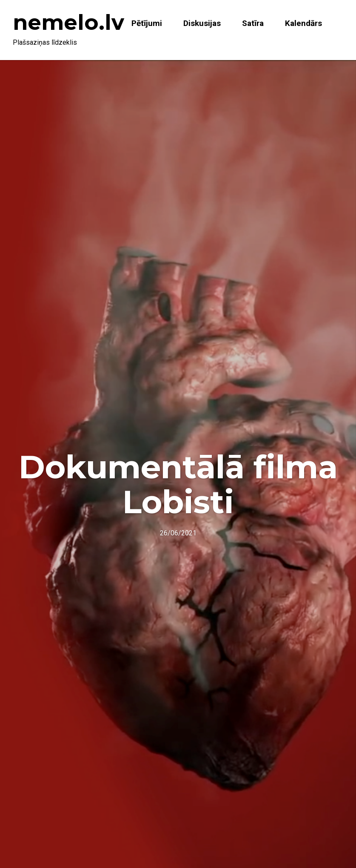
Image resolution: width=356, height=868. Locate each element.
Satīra (253, 23)
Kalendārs (303, 23)
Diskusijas (202, 23)
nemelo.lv (68, 22)
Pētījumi (147, 23)
